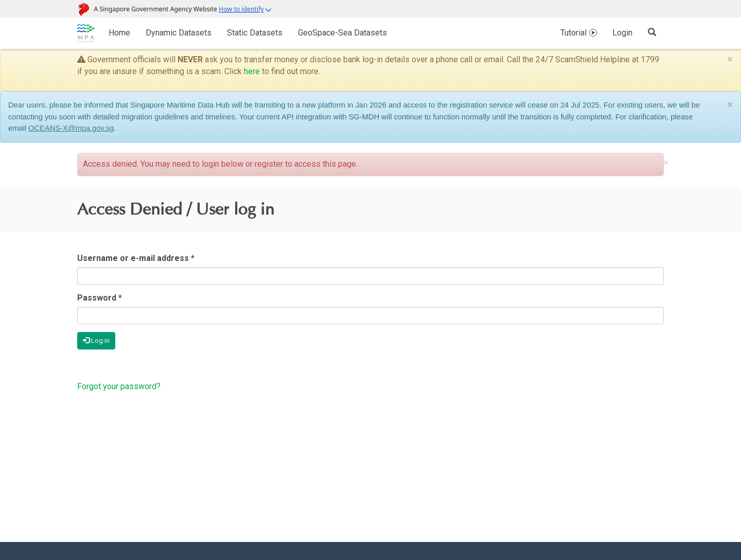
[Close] (730, 59)
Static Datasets (255, 33)
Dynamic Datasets (179, 33)
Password (100, 298)
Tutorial (574, 33)
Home (119, 33)
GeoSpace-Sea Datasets (342, 33)
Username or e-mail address (136, 258)
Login (622, 33)
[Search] (652, 32)
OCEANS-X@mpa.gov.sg (71, 128)
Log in (96, 340)
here (252, 71)
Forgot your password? (119, 386)
